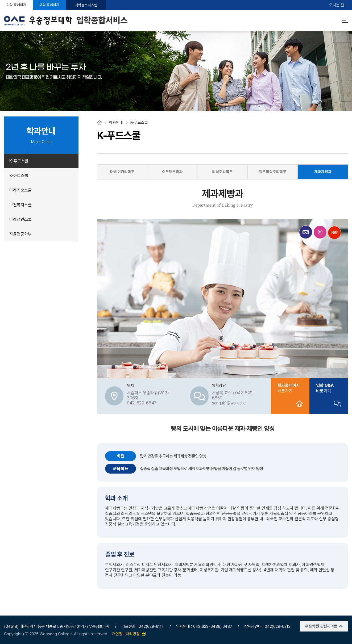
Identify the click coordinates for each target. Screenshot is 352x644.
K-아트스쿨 (19, 176)
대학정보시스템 (100, 5)
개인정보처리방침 (129, 634)
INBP (335, 233)
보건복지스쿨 (20, 205)
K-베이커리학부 (122, 172)
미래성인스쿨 (20, 219)
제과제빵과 (323, 172)
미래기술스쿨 (20, 190)
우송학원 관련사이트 (321, 626)
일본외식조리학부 (273, 172)
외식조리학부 (222, 172)
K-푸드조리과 (172, 172)
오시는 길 (337, 5)
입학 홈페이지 (20, 5)
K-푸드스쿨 (19, 161)
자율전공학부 (20, 234)
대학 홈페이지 (60, 5)
